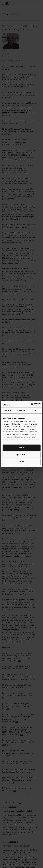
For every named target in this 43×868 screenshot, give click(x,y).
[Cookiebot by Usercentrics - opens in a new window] (31, 404)
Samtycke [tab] (8, 410)
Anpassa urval (22, 455)
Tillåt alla (22, 448)
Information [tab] (21, 410)
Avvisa (22, 462)
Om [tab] (35, 410)
